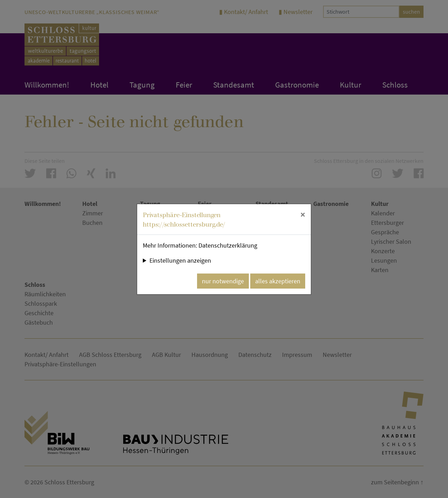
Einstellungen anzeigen (180, 260)
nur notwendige (223, 281)
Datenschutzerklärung (228, 245)
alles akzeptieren (278, 281)
